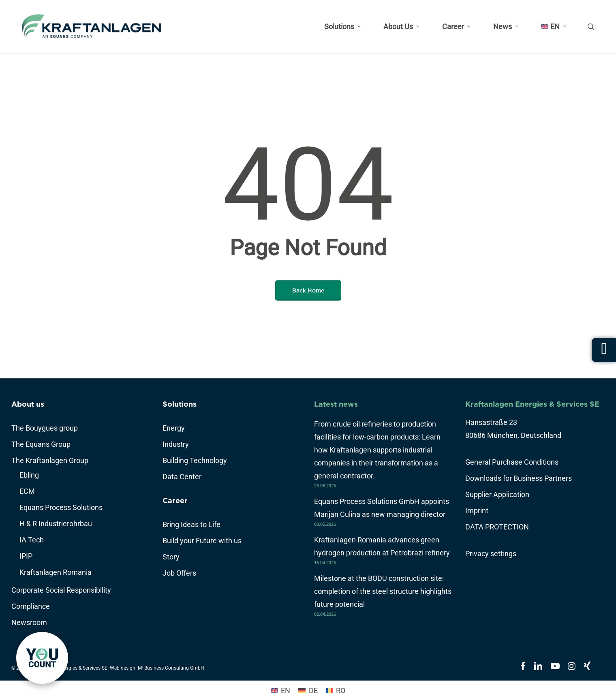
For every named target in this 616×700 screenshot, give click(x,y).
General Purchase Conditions (512, 462)
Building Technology (195, 460)
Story (171, 557)
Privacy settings (491, 554)
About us (28, 404)
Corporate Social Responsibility (61, 590)
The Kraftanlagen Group (50, 460)
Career (175, 500)
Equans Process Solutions (61, 507)
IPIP (26, 556)
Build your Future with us (202, 541)
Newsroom (29, 622)
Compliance (31, 606)
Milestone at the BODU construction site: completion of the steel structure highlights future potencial (383, 591)
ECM (27, 491)
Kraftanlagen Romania (56, 572)
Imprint (477, 511)
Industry (176, 444)
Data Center (182, 477)
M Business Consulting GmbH (171, 668)
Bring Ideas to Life (191, 524)
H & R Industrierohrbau (56, 524)
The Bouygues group (45, 428)
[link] (42, 658)
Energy (174, 428)
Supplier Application (497, 494)
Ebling (29, 475)
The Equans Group (41, 444)
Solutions (180, 404)
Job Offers (179, 573)
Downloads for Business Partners (519, 478)
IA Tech (32, 540)
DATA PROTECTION (497, 527)
